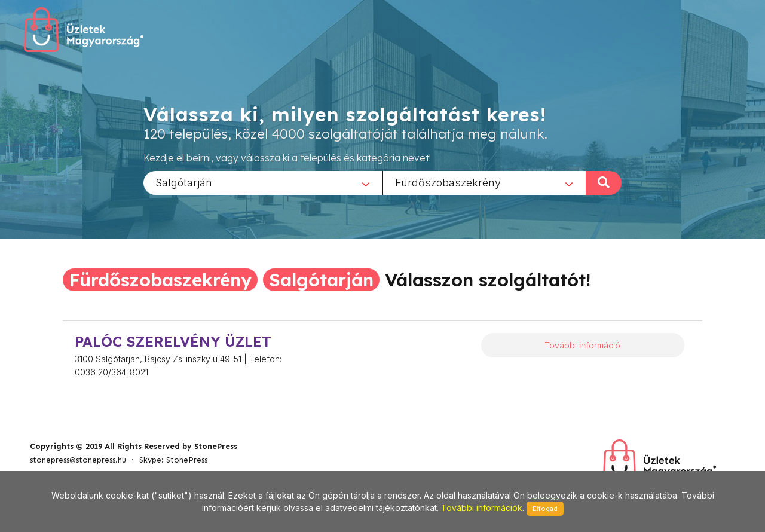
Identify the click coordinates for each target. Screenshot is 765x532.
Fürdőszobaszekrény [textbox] (448, 182)
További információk (482, 508)
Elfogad (545, 509)
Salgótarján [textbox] (184, 182)
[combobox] (263, 182)
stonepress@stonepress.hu (78, 460)
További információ (582, 345)
